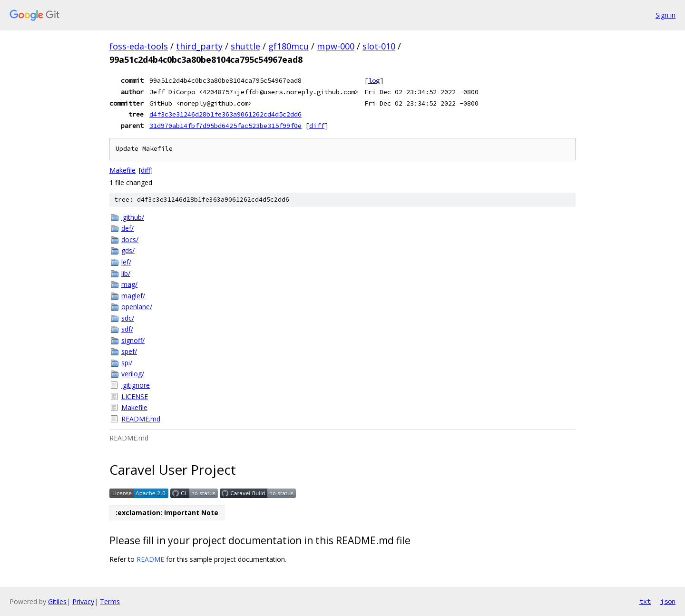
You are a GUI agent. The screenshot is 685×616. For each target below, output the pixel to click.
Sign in (665, 15)
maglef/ (133, 296)
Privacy (83, 601)
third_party (199, 46)
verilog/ (133, 374)
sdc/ (128, 318)
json (668, 601)
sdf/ (127, 329)
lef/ (126, 262)
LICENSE (135, 396)
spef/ (129, 351)
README (150, 559)
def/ (127, 228)
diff (317, 126)
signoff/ (133, 340)
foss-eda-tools (139, 46)
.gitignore (136, 385)
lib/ (126, 273)
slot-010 (379, 46)
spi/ (127, 363)
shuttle (245, 46)
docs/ (130, 240)
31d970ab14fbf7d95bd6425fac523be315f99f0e (225, 126)
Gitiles (57, 601)
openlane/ (137, 307)
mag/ (129, 284)
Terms (110, 601)
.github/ (133, 217)
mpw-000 (336, 46)
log (374, 80)
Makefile (122, 170)
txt (645, 601)
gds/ (128, 250)
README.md (141, 419)
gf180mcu (289, 46)
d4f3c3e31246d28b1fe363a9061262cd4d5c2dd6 (225, 114)
